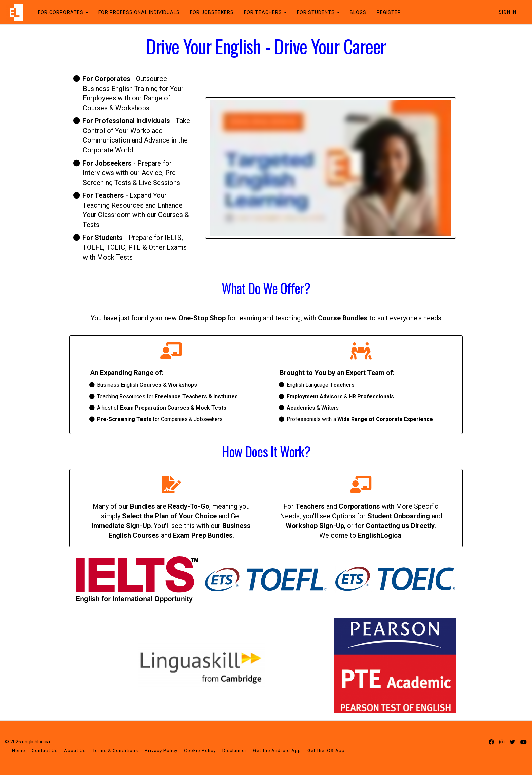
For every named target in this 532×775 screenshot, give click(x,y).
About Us (75, 750)
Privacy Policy (161, 750)
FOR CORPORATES (63, 12)
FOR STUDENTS (318, 12)
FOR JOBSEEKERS (212, 12)
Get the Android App (277, 750)
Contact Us (45, 750)
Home (18, 750)
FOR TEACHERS (265, 12)
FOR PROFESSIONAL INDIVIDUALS (139, 12)
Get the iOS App (326, 750)
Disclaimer (234, 750)
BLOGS (358, 12)
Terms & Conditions (115, 750)
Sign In (508, 12)
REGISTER (388, 12)
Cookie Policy (200, 750)
